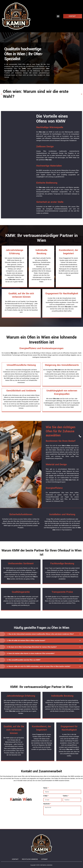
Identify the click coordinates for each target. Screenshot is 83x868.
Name (45, 788)
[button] (58, 16)
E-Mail (46, 796)
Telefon (65, 796)
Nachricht (47, 804)
